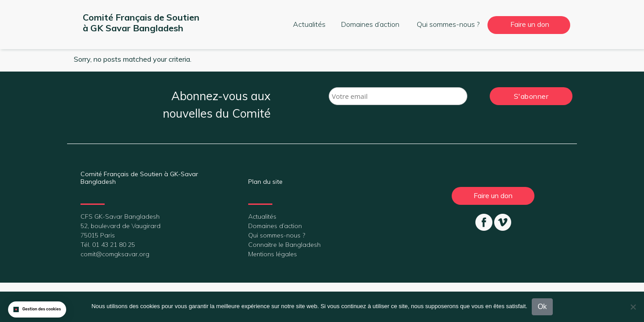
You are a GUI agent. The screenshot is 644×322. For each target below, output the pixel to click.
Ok (542, 307)
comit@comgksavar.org (115, 254)
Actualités (309, 24)
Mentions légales (273, 254)
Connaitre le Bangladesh (284, 245)
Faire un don (530, 24)
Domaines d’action (370, 24)
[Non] (633, 307)
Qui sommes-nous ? (448, 24)
